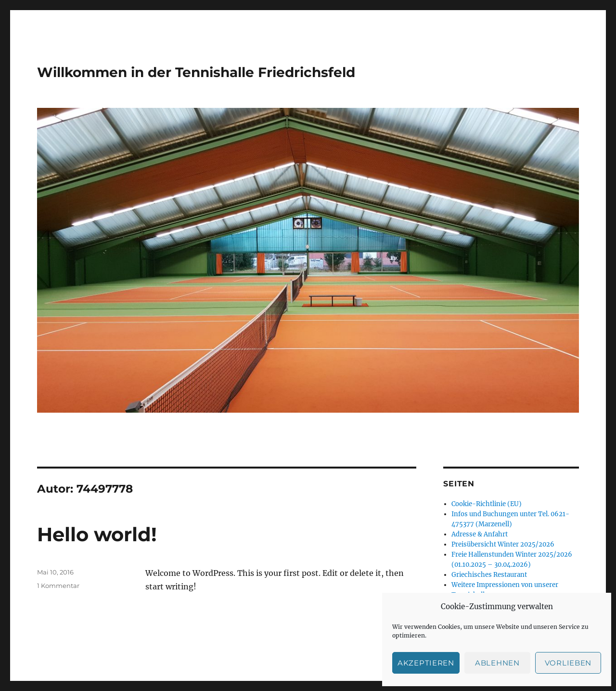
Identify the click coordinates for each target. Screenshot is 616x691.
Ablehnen (497, 663)
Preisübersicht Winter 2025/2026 (503, 544)
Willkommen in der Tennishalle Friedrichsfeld (196, 72)
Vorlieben (568, 663)
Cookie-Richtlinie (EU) (487, 504)
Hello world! (97, 534)
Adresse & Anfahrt (480, 534)
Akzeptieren (426, 663)
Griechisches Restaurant (489, 575)
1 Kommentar (58, 586)
